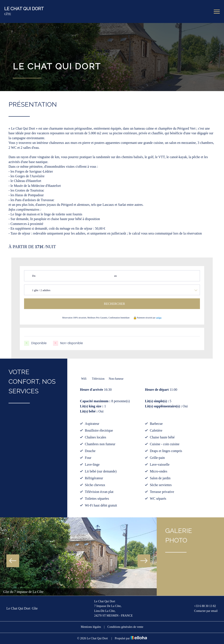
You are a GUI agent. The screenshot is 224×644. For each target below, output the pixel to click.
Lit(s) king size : (92, 406)
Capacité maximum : (95, 401)
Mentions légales (91, 627)
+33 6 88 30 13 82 (203, 606)
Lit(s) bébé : (89, 411)
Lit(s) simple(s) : (157, 401)
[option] (78, 557)
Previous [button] (13, 561)
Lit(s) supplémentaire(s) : (163, 406)
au (115, 276)
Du (34, 276)
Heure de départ (157, 390)
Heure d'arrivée (92, 390)
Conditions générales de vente (125, 627)
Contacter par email (203, 611)
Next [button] (144, 561)
